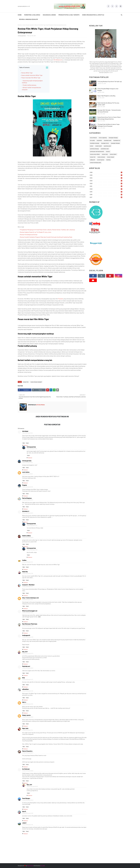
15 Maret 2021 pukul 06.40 (28, 800)
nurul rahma (26, 472)
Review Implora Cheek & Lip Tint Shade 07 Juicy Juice (36, 232)
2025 (106, 175)
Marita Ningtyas (27, 498)
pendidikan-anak (105, 149)
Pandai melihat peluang (29, 85)
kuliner (92, 146)
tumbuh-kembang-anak (95, 163)
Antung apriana (22, 36)
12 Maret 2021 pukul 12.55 (28, 573)
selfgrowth (92, 160)
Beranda (20, 25)
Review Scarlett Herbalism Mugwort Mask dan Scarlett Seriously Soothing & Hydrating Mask (46, 237)
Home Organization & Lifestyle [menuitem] (93, 15)
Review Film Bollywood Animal (29, 235)
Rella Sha (25, 572)
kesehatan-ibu (117, 140)
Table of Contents (24, 67)
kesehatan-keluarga (95, 143)
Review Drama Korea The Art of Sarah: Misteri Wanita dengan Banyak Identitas (109, 118)
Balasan (26, 445)
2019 (106, 192)
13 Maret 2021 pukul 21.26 (28, 691)
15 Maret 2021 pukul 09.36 (32, 786)
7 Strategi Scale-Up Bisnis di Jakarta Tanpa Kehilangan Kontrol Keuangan (108, 125)
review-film (26, 382)
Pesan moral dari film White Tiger (31, 78)
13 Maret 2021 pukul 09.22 (28, 668)
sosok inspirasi (101, 160)
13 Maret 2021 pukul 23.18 (28, 704)
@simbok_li (26, 511)
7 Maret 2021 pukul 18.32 (27, 474)
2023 (106, 181)
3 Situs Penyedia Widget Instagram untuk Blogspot (108, 90)
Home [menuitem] (20, 15)
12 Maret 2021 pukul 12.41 (28, 562)
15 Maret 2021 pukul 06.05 (28, 771)
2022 (106, 183)
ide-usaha (92, 140)
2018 (106, 195)
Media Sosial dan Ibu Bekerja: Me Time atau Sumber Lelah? (108, 104)
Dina (24, 678)
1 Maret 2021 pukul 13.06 (27, 433)
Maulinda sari (26, 666)
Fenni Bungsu (26, 798)
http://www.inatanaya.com (31, 598)
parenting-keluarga (94, 149)
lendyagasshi (26, 635)
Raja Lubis (25, 728)
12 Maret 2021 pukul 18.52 (28, 613)
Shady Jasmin (26, 715)
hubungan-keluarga (113, 138)
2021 (106, 186)
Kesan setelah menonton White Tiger (32, 75)
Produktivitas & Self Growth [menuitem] (69, 15)
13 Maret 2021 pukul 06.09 (28, 626)
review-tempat (111, 157)
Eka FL (24, 811)
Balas (24, 443)
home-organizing (103, 138)
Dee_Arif (25, 652)
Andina (24, 560)
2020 (106, 189)
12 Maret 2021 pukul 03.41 (28, 500)
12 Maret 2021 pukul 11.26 (32, 550)
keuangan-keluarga (115, 143)
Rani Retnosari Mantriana (30, 624)
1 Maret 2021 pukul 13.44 (32, 449)
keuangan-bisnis (105, 143)
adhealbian (25, 689)
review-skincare (101, 157)
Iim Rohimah (26, 769)
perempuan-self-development (97, 151)
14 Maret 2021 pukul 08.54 (28, 717)
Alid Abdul (25, 431)
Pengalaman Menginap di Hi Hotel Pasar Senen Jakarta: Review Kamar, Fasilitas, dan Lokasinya (47, 230)
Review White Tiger (27, 73)
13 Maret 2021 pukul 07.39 (28, 637)
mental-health (99, 146)
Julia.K (24, 823)
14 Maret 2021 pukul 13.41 (28, 730)
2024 (106, 178)
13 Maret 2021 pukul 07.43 (28, 653)
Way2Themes (30, 866)
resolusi (108, 151)
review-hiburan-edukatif (28, 25)
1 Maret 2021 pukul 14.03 (27, 462)
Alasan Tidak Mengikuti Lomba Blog (106, 96)
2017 (106, 197)
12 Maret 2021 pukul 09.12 (28, 513)
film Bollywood (58, 60)
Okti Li (24, 702)
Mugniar (25, 485)
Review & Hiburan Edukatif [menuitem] (29, 19)
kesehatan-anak (108, 140)
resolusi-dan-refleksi (95, 154)
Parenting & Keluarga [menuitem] (32, 15)
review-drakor (113, 154)
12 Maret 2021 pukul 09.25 (28, 537)
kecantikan (99, 140)
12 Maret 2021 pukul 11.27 (32, 525)
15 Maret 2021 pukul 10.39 (28, 813)
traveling (108, 160)
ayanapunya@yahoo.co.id (24, 6)
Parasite (61, 299)
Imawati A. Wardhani (28, 585)
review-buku (105, 154)
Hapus (27, 443)
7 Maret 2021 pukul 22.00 (28, 487)
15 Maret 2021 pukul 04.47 (28, 753)
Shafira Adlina (26, 536)
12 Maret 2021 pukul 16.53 (28, 599)
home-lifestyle (93, 138)
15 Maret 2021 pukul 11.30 (28, 825)
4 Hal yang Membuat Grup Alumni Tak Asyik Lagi (110, 82)
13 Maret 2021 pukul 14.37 (28, 679)
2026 (106, 172)
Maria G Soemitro (27, 751)
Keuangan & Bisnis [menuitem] (49, 15)
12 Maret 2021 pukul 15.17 (28, 586)
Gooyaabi (43, 866)
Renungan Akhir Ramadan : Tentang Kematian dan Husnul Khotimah (109, 111)
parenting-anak (107, 146)
